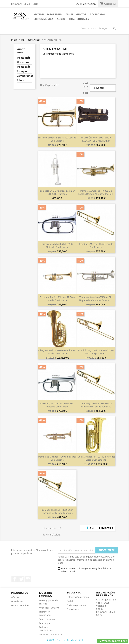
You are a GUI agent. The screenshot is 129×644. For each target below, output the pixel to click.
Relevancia (103, 88)
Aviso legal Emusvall (50, 608)
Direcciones (73, 609)
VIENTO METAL (21, 51)
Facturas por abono (77, 605)
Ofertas (15, 597)
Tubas (20, 80)
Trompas (22, 71)
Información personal (78, 597)
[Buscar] (98, 28)
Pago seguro (46, 623)
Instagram (28, 579)
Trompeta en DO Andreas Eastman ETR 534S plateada (57, 192)
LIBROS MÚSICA (43, 19)
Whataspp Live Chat (113, 641)
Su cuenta (74, 593)
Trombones (23, 67)
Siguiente (107, 528)
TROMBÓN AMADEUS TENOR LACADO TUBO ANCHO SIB (96, 139)
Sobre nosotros (47, 619)
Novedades (17, 601)
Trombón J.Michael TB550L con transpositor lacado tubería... (57, 511)
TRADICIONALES (79, 19)
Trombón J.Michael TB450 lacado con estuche (96, 245)
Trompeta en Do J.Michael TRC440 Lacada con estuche (57, 299)
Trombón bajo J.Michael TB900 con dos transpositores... (96, 352)
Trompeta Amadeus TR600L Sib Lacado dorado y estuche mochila (96, 192)
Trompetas (23, 58)
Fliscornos (23, 62)
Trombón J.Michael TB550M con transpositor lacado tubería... (96, 405)
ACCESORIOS (98, 14)
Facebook (15, 579)
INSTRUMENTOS (76, 14)
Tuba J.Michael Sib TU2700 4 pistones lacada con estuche (96, 458)
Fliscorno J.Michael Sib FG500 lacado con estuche (57, 139)
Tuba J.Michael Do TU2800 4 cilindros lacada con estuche (57, 352)
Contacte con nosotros (51, 634)
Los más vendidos (20, 605)
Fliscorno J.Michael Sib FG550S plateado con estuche (57, 245)
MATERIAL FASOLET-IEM (48, 14)
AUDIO (61, 19)
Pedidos (71, 601)
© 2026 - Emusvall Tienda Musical (65, 640)
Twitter (21, 579)
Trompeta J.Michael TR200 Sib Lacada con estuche (57, 458)
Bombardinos (25, 76)
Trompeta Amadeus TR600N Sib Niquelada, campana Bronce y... (96, 299)
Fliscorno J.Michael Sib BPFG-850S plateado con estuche (57, 405)
